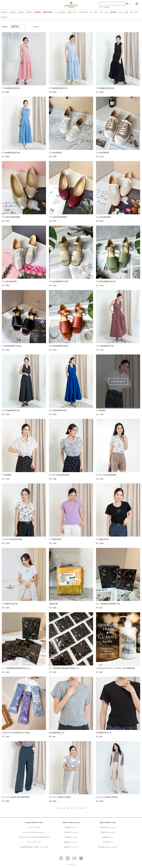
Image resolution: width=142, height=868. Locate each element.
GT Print (106, 7)
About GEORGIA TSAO (71, 822)
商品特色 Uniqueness (71, 832)
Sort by (5, 26)
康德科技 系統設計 (71, 864)
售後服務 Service (108, 837)
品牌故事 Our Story (71, 827)
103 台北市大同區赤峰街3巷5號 (37, 837)
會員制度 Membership (108, 832)
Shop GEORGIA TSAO (108, 822)
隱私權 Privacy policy (71, 847)
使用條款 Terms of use (71, 842)
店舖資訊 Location (71, 837)
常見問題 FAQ (108, 842)
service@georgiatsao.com (36, 832)
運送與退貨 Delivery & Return (108, 847)
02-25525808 (35, 827)
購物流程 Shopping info (108, 827)
